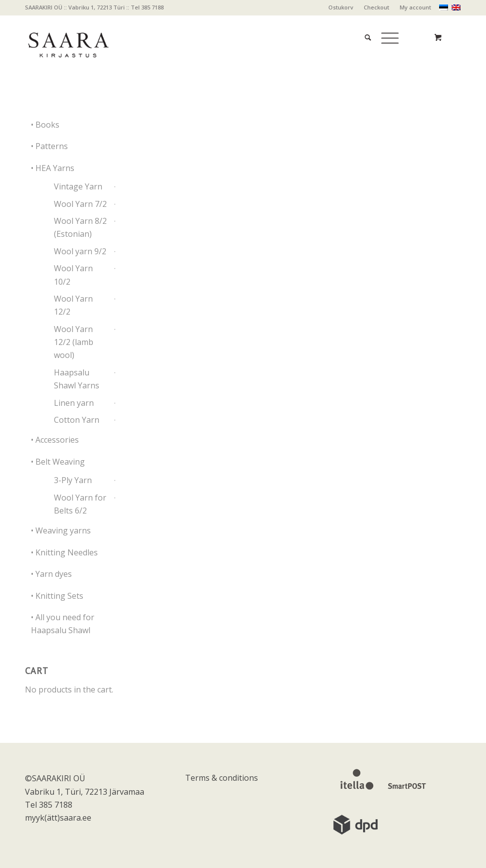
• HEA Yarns (53, 168)
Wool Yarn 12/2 (73, 305)
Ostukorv (341, 7)
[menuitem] (341, 7)
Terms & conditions (222, 778)
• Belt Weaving (58, 462)
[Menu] (385, 25)
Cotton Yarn (77, 420)
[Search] (363, 25)
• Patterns (49, 146)
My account (415, 7)
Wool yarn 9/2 (80, 251)
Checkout (376, 7)
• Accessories (55, 440)
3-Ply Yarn (73, 480)
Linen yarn (74, 403)
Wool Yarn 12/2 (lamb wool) (74, 342)
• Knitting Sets (57, 596)
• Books (45, 125)
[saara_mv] (68, 37)
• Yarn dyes (51, 574)
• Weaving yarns (61, 530)
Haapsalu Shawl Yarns (77, 379)
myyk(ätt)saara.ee (58, 818)
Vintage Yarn (78, 186)
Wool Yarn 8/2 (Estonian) (80, 227)
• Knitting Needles (64, 552)
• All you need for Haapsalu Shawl (63, 624)
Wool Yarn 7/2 (80, 204)
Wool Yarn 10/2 (73, 275)
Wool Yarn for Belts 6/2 (80, 504)
